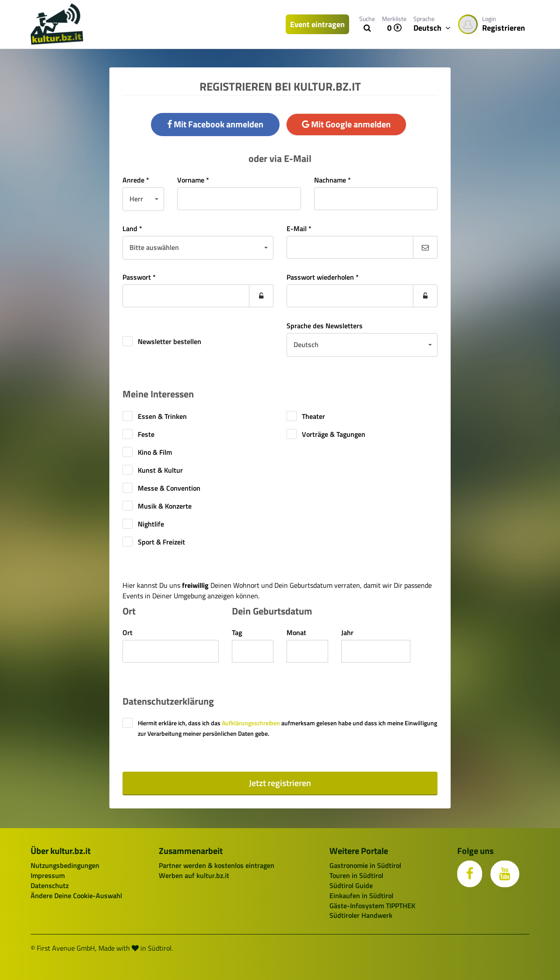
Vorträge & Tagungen (334, 434)
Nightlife (151, 524)
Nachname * (332, 180)
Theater (313, 416)
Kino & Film (155, 452)
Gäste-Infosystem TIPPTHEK (372, 906)
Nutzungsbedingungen (65, 865)
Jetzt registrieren (280, 783)
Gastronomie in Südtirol (365, 865)
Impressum (48, 875)
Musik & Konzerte (165, 506)
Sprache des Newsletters (325, 326)
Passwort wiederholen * (323, 277)
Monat (296, 632)
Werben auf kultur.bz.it (194, 875)
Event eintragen (317, 24)
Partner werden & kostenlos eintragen (217, 865)
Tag (237, 632)
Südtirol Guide (351, 885)
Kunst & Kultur (160, 470)
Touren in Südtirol (356, 875)
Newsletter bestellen (170, 341)
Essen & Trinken (162, 416)
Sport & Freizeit (161, 542)
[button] (143, 199)
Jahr (347, 632)
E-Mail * (299, 228)
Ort (128, 632)
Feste (146, 434)
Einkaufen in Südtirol (361, 896)
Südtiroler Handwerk (361, 915)
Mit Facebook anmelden (215, 124)
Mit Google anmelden (346, 124)
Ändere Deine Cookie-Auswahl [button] (76, 896)
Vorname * (193, 180)
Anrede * (136, 180)
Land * (132, 228)
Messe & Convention (169, 488)
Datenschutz (50, 885)
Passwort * (139, 277)
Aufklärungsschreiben (251, 723)
